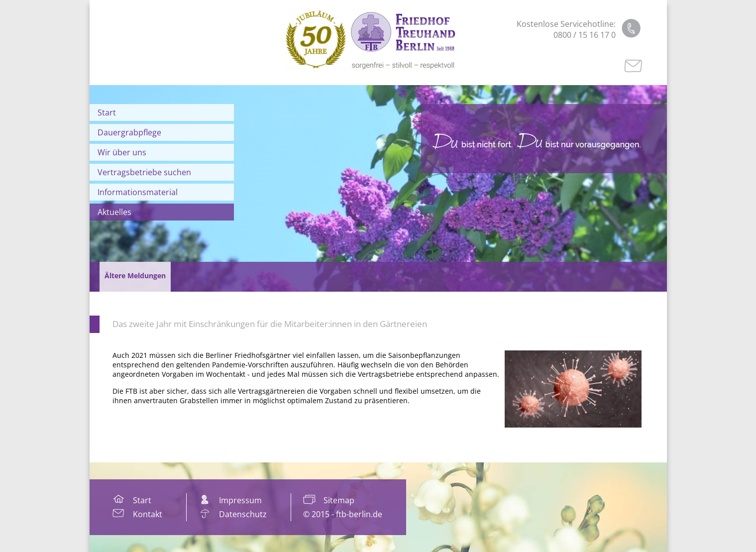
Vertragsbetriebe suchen (144, 172)
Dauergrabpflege (129, 132)
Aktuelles (114, 212)
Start (107, 112)
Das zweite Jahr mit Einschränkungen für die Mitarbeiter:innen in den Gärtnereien (270, 324)
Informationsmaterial (138, 192)
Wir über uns (122, 152)
